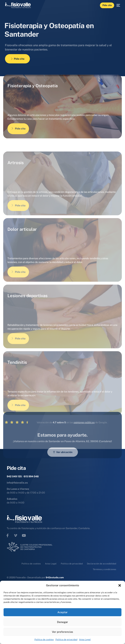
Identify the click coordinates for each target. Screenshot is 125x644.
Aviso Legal (85, 640)
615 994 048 (31, 476)
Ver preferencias (62, 632)
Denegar (62, 622)
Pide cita (18, 136)
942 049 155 (14, 476)
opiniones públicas (71, 436)
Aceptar (62, 612)
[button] (120, 585)
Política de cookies (44, 640)
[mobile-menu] (117, 5)
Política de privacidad (66, 640)
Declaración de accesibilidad (102, 564)
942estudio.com (55, 577)
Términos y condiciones (104, 569)
